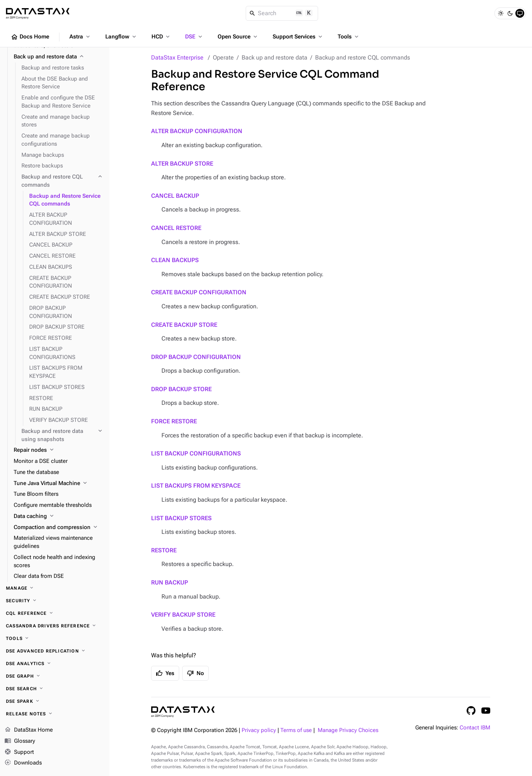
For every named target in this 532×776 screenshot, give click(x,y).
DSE (194, 37)
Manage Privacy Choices (348, 730)
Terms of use (296, 730)
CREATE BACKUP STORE (184, 325)
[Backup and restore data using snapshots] (62, 436)
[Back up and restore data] (59, 57)
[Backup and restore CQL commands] (62, 181)
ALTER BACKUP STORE (182, 164)
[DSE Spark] (55, 701)
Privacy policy (259, 730)
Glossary (20, 741)
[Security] (55, 601)
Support (19, 752)
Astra (80, 37)
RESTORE (164, 550)
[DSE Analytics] (55, 664)
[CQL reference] (55, 613)
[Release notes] (55, 714)
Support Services (298, 37)
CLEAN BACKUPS (175, 260)
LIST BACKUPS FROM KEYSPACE (196, 486)
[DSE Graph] (55, 676)
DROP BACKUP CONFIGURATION (196, 357)
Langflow (121, 37)
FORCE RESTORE (174, 421)
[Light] (501, 13)
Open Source (238, 37)
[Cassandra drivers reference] (55, 626)
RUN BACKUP (170, 582)
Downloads (23, 763)
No (195, 673)
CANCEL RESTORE (176, 228)
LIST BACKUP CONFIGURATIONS (196, 453)
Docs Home (30, 37)
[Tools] (55, 638)
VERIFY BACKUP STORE (183, 615)
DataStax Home (29, 730)
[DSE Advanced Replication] (55, 651)
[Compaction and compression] (59, 528)
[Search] (282, 13)
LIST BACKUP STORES (181, 518)
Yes (165, 673)
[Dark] (510, 13)
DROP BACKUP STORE (181, 389)
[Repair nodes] (59, 450)
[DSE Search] (55, 689)
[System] (520, 13)
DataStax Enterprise (177, 57)
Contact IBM (475, 728)
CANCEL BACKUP (175, 196)
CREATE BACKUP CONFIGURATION (199, 292)
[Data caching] (59, 516)
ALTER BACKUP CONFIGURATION (197, 131)
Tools (349, 37)
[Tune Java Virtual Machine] (59, 484)
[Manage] (55, 588)
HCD (161, 37)
